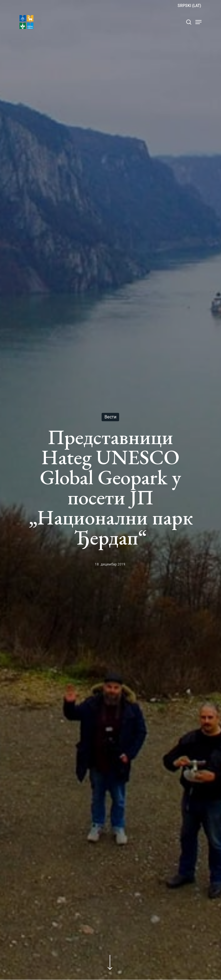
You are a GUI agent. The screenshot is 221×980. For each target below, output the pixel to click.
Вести (110, 417)
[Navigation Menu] (198, 22)
